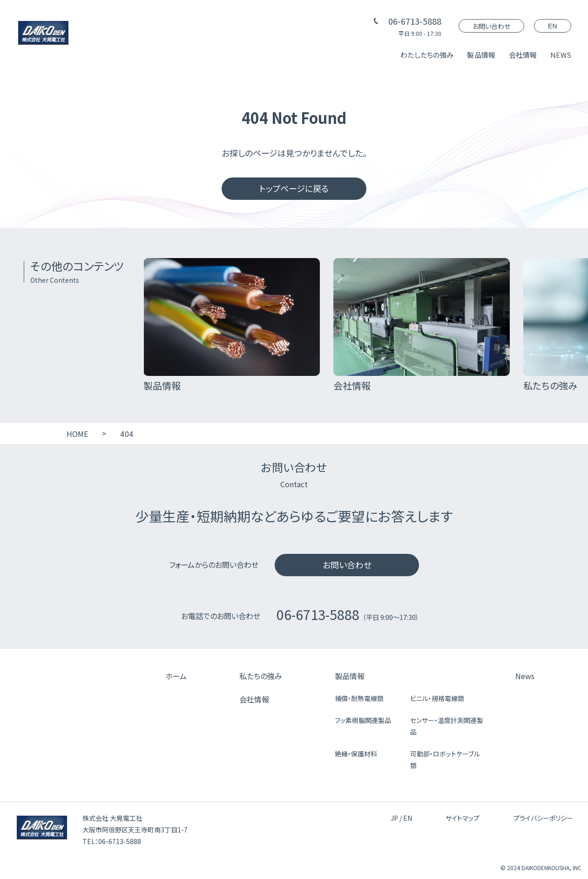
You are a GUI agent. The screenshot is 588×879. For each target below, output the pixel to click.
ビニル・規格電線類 (437, 698)
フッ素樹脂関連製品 (363, 720)
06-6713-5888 (415, 21)
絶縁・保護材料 (356, 754)
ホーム (176, 676)
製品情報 (481, 55)
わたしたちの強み (427, 55)
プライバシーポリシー (543, 818)
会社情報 (523, 55)
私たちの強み (261, 676)
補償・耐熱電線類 (359, 698)
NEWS (561, 55)
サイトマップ (463, 818)
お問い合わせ (491, 26)
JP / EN (401, 818)
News (525, 676)
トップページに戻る (294, 188)
